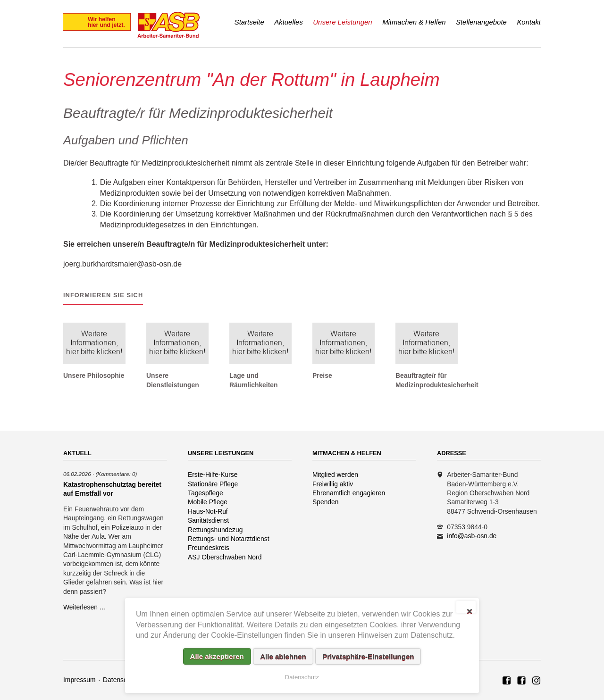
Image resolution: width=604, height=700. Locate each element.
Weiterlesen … (85, 607)
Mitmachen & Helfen (414, 22)
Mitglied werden (335, 475)
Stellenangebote (481, 22)
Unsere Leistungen (342, 22)
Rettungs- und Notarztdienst (229, 539)
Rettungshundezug (215, 530)
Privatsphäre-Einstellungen (368, 656)
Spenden (326, 502)
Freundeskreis (209, 548)
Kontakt (529, 22)
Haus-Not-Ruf (208, 511)
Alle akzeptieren (217, 656)
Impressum (80, 680)
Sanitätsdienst (208, 520)
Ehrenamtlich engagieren (349, 493)
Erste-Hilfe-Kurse (213, 475)
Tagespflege (206, 493)
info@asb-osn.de (472, 536)
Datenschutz (121, 680)
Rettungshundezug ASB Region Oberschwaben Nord (537, 681)
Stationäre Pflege (213, 484)
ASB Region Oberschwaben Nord (507, 681)
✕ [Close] (469, 610)
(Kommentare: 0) (116, 474)
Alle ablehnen (283, 656)
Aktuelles (289, 22)
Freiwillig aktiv (333, 484)
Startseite (249, 22)
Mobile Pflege (208, 502)
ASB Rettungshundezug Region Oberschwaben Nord (521, 681)
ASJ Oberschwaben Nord (225, 557)
